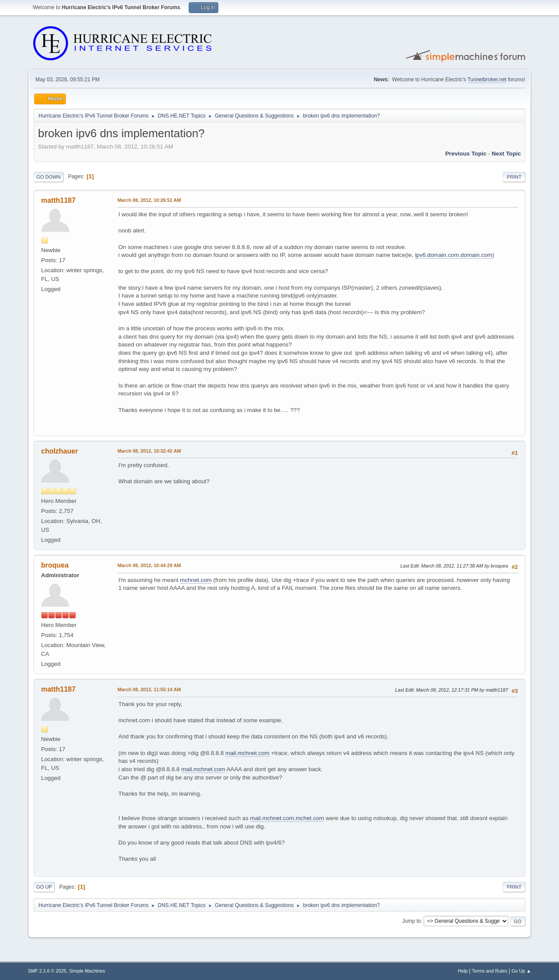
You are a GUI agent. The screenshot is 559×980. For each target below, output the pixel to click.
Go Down (48, 177)
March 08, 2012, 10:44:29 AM (149, 565)
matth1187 (58, 200)
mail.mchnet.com (247, 753)
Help (463, 971)
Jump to (412, 921)
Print (514, 177)
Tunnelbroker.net (487, 80)
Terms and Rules (490, 971)
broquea (55, 565)
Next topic (506, 154)
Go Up (44, 887)
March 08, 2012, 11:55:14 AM (149, 689)
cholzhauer (59, 451)
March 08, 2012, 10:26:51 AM (149, 200)
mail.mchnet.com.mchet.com (287, 818)
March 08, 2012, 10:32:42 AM (149, 451)
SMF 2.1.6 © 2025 (47, 971)
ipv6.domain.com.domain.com (454, 255)
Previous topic (466, 154)
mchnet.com (196, 580)
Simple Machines (87, 971)
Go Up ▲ (521, 971)
